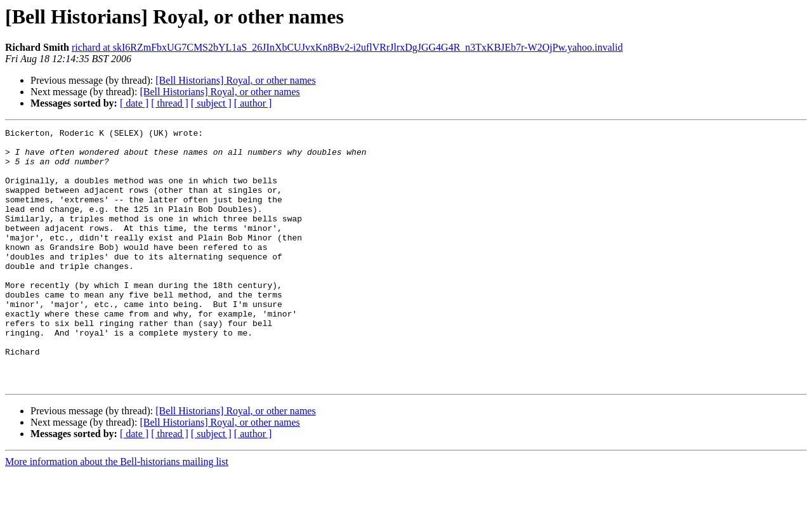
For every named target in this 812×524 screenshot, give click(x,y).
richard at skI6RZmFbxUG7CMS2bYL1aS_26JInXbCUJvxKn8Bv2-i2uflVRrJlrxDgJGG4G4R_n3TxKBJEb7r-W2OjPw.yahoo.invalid (347, 47)
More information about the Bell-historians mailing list (117, 513)
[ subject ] (211, 103)
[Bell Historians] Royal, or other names (235, 80)
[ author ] (253, 103)
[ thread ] (170, 103)
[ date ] (134, 103)
